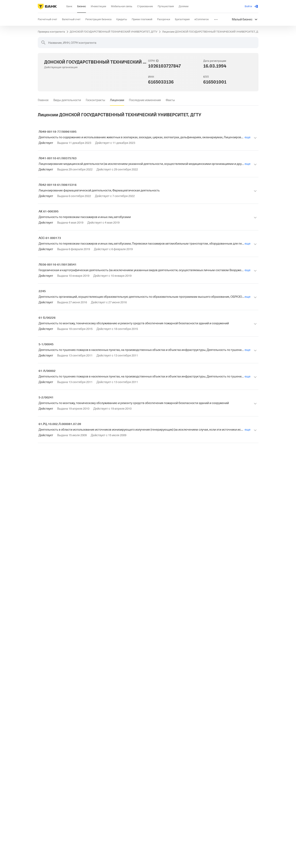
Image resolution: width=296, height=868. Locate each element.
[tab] (43, 100)
